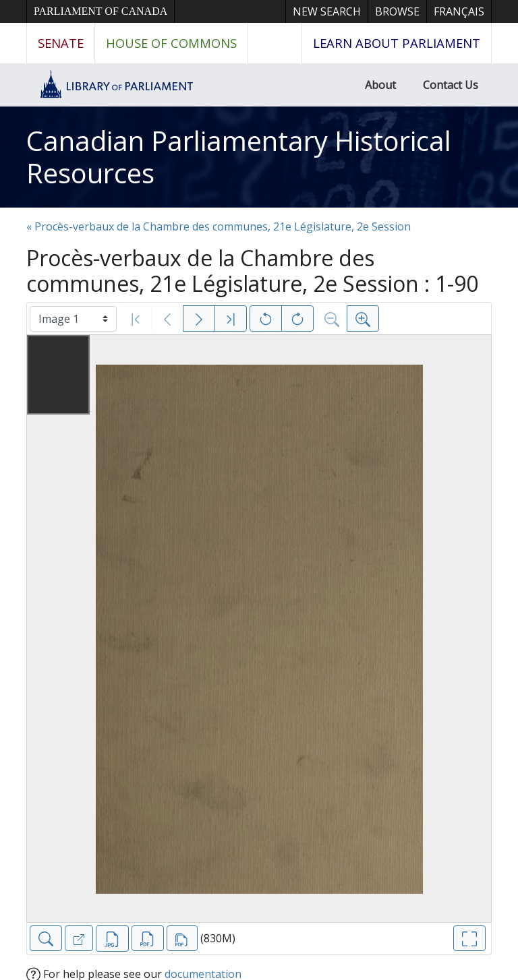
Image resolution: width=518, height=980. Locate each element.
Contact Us (451, 85)
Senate (61, 43)
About (380, 85)
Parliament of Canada (100, 11)
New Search (327, 11)
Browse (397, 11)
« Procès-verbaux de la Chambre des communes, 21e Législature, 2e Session (219, 226)
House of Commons (171, 43)
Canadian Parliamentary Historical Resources (239, 157)
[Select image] (73, 319)
